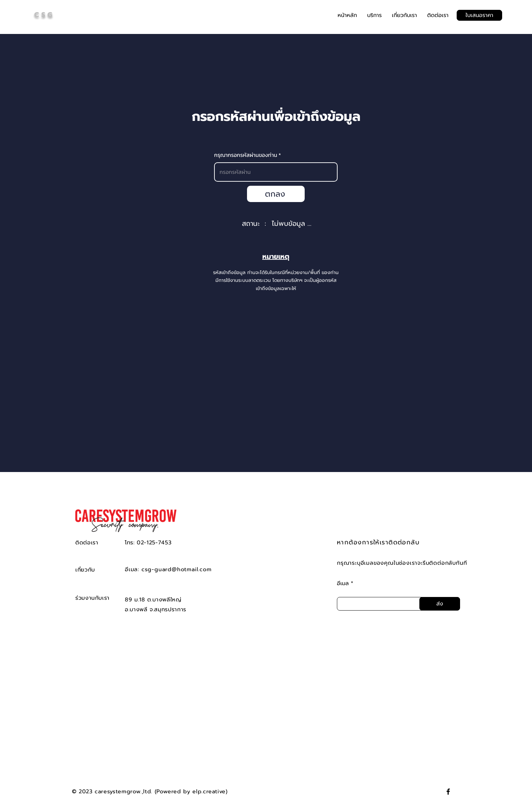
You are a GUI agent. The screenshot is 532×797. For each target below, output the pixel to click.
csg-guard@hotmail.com (177, 569)
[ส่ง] (440, 604)
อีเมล (343, 583)
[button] (374, 15)
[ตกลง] (276, 194)
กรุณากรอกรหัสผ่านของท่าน (246, 155)
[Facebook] (448, 792)
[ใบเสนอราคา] (479, 15)
